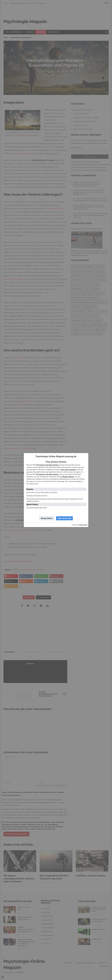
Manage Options (68, 477)
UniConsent (83, 525)
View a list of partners (68, 470)
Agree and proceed (65, 518)
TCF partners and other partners (47, 465)
